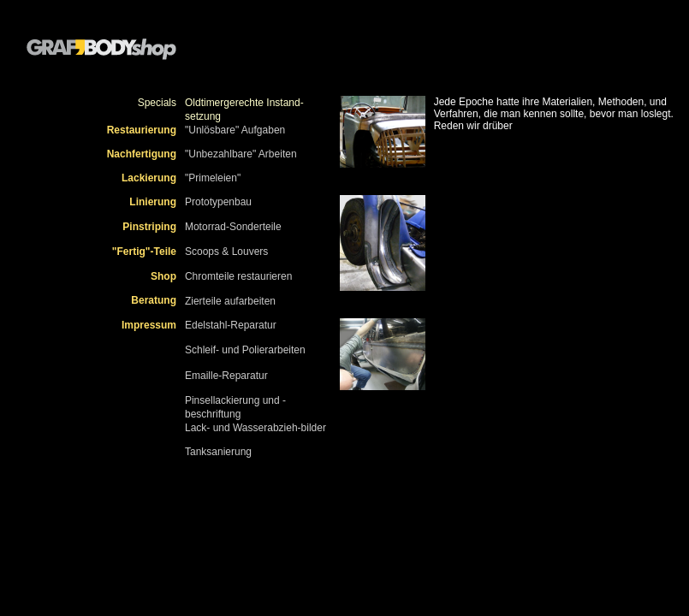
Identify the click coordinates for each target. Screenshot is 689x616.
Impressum (149, 325)
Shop (163, 276)
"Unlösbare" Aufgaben (235, 130)
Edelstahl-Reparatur (231, 325)
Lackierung (149, 178)
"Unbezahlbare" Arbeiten (241, 154)
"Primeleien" (213, 178)
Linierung (153, 202)
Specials (157, 103)
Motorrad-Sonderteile (233, 227)
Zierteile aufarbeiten (230, 301)
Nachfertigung (142, 154)
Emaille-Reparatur (226, 376)
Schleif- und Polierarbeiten (245, 350)
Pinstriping (149, 227)
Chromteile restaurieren (238, 276)
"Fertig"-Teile (144, 252)
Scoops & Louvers (226, 252)
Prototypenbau (218, 202)
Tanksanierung (218, 452)
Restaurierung (142, 130)
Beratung (154, 300)
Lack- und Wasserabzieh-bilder (255, 428)
